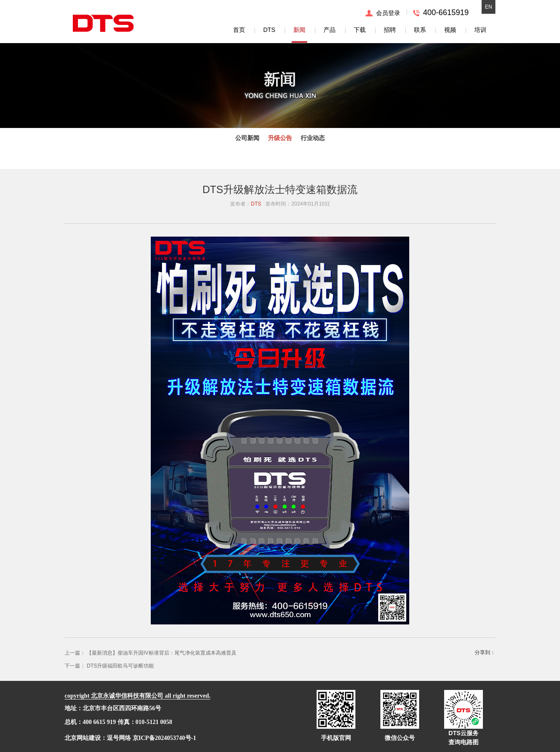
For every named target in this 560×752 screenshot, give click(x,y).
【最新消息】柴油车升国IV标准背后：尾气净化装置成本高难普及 (161, 653)
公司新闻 (247, 138)
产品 (330, 30)
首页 (239, 30)
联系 (420, 30)
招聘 (390, 30)
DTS (269, 30)
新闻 (299, 30)
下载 (360, 30)
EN (489, 7)
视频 (450, 30)
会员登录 (388, 13)
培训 (480, 30)
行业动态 (313, 138)
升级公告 (280, 138)
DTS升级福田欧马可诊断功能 (120, 666)
